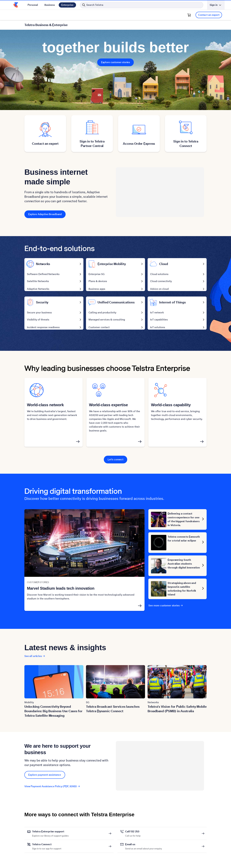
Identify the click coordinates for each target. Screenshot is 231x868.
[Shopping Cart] (189, 15)
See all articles (35, 658)
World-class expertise (108, 407)
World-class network (45, 407)
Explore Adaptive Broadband (45, 214)
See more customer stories (166, 608)
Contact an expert (209, 15)
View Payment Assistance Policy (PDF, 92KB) (52, 789)
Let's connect (116, 462)
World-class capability (171, 407)
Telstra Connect (47, 847)
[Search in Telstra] (142, 5)
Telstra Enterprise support (50, 834)
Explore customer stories (116, 62)
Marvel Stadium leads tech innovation (61, 591)
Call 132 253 (133, 834)
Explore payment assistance (45, 777)
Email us (143, 847)
